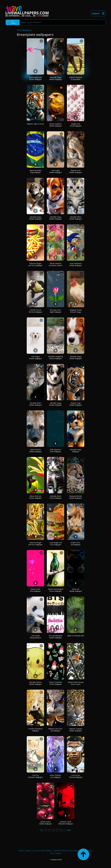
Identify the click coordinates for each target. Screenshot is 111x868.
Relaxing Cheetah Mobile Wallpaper (76, 497)
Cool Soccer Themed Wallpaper (76, 776)
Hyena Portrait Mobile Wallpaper (35, 451)
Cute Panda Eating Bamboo (35, 637)
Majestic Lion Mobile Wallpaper (76, 171)
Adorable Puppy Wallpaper (76, 451)
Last (69, 830)
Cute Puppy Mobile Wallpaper (56, 171)
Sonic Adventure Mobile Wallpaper (76, 264)
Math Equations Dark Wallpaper (56, 451)
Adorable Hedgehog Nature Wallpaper (55, 358)
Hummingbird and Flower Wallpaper (35, 78)
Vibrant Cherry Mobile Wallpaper (45, 823)
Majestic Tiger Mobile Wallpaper (76, 404)
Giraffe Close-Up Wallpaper (76, 544)
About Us (30, 851)
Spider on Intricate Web (76, 636)
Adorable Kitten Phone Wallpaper (56, 497)
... (65, 830)
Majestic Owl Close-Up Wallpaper (55, 730)
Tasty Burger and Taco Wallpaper (56, 544)
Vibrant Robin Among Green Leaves (76, 683)
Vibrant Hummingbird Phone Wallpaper (56, 590)
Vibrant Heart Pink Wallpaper (35, 590)
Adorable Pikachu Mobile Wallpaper (35, 683)
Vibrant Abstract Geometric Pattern (56, 264)
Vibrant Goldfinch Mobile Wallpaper (56, 125)
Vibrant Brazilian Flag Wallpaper (35, 171)
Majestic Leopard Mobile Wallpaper (76, 730)
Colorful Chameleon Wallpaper (35, 730)
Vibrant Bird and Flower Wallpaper (35, 497)
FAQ (52, 853)
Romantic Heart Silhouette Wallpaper (66, 823)
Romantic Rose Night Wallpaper (55, 311)
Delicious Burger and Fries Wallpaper (35, 264)
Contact (21, 851)
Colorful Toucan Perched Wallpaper (35, 311)
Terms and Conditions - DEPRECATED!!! (50, 851)
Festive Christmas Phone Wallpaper (55, 683)
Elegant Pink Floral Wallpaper (76, 125)
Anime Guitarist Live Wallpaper (55, 776)
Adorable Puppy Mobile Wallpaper (56, 78)
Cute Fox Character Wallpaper (35, 776)
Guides (58, 853)
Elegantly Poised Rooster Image (76, 311)
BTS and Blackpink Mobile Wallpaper (56, 637)
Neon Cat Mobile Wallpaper (76, 590)
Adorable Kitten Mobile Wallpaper (76, 218)
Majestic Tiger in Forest (35, 124)
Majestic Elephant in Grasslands (76, 78)
